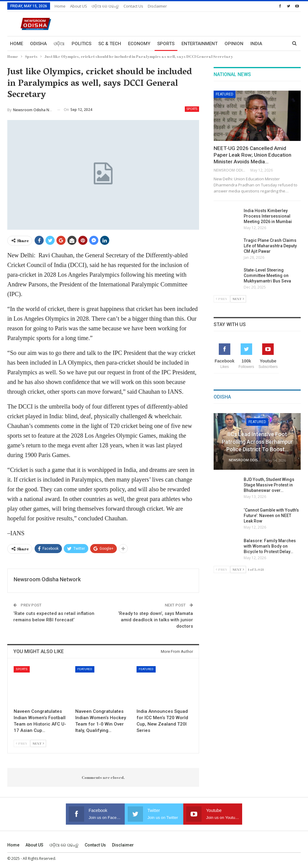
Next (38, 743)
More (257, 44)
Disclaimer (157, 6)
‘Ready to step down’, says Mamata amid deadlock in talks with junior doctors (156, 620)
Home (60, 6)
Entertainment (200, 44)
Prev (22, 743)
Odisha (38, 44)
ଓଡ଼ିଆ (59, 44)
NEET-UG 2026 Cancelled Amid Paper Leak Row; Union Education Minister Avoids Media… (252, 155)
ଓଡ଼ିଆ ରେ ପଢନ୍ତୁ (105, 6)
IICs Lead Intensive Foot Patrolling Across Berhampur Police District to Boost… (257, 442)
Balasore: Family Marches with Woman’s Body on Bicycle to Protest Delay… (270, 546)
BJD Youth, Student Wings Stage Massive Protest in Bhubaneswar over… (269, 485)
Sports (166, 44)
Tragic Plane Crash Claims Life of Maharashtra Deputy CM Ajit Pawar (270, 246)
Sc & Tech (110, 44)
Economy (139, 44)
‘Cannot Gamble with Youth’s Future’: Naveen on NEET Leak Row (271, 516)
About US (79, 6)
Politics (81, 44)
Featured (85, 669)
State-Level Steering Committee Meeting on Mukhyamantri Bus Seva (267, 275)
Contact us (133, 6)
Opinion (234, 44)
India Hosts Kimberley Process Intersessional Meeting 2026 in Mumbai (268, 216)
